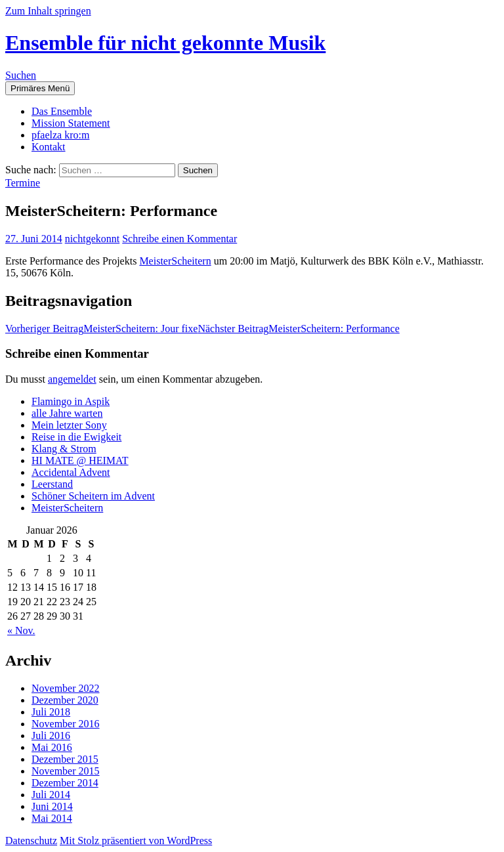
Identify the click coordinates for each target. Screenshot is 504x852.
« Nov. (21, 630)
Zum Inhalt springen (48, 11)
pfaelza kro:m (60, 135)
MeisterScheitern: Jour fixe (101, 329)
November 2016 (66, 724)
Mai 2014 (52, 818)
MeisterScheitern (175, 261)
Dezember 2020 (65, 700)
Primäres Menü (40, 88)
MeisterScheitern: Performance (298, 329)
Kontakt (49, 147)
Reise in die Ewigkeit (76, 437)
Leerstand (52, 484)
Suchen (21, 75)
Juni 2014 (52, 806)
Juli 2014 (51, 795)
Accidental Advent (71, 472)
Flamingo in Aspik (71, 401)
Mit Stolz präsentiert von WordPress (136, 841)
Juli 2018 (51, 712)
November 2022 (66, 688)
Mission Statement (71, 123)
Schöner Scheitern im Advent (93, 496)
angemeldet (72, 379)
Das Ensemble (62, 111)
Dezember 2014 (65, 783)
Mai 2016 (52, 747)
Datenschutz (31, 841)
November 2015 (66, 771)
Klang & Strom (64, 449)
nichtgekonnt (93, 239)
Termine (23, 183)
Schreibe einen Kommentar (179, 239)
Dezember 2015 (65, 759)
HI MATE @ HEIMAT (80, 460)
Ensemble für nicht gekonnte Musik (165, 43)
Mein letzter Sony (69, 425)
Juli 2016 (51, 735)
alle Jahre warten (67, 413)
